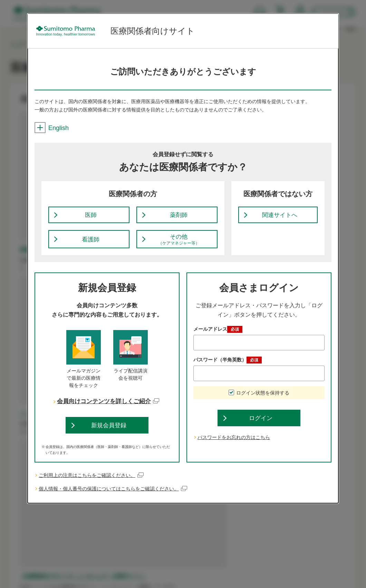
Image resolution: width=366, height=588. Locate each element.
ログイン (261, 424)
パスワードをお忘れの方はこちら (234, 444)
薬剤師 (179, 217)
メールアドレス (218, 333)
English (52, 128)
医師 (91, 217)
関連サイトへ (280, 217)
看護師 (91, 243)
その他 (179, 243)
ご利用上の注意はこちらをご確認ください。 (91, 482)
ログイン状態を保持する (263, 397)
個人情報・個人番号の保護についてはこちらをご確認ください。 (113, 495)
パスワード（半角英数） (228, 364)
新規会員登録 (109, 431)
